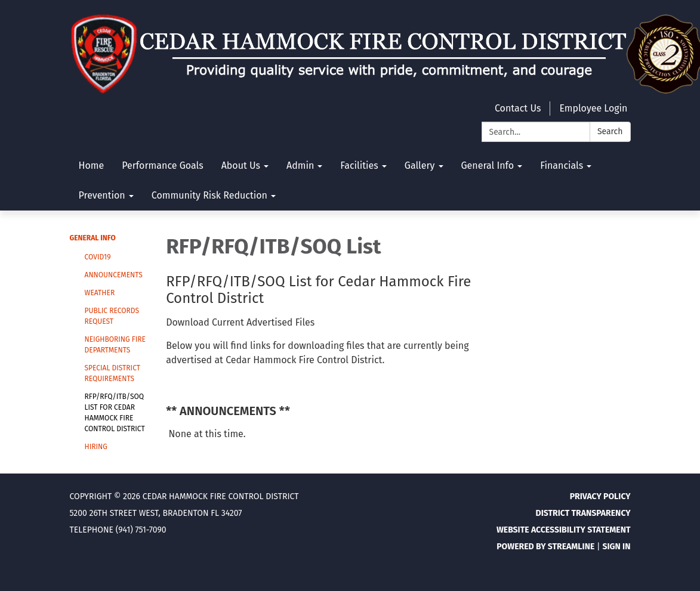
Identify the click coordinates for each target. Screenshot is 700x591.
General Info (93, 238)
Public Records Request (112, 316)
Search (610, 131)
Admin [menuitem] (300, 165)
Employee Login (593, 108)
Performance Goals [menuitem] (163, 165)
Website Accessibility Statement (564, 530)
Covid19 (98, 257)
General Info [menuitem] (488, 165)
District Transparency (583, 513)
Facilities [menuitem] (359, 165)
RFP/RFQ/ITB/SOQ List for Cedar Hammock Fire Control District (115, 413)
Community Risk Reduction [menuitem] (209, 195)
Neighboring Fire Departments (115, 345)
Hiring (96, 447)
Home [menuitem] (92, 165)
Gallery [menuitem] (420, 165)
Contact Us (518, 108)
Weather (100, 293)
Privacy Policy (600, 496)
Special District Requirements (112, 373)
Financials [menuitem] (562, 165)
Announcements (114, 275)
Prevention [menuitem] (102, 195)
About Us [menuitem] (241, 165)
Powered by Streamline (545, 547)
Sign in (616, 547)
